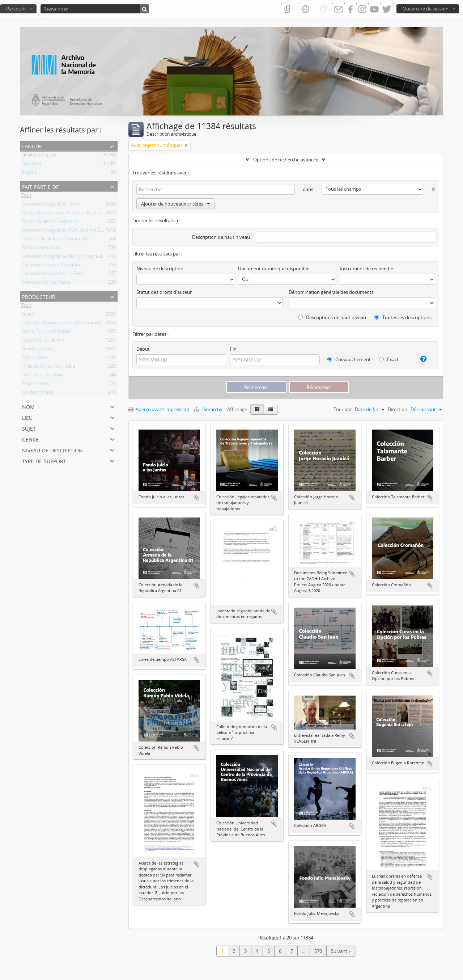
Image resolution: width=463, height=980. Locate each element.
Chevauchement (349, 359)
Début (143, 349)
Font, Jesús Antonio (42, 376)
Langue (32, 146)
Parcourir (16, 9)
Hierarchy (209, 409)
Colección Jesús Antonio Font (52, 275)
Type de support (44, 461)
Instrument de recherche (366, 269)
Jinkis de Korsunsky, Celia (48, 367)
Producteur (39, 296)
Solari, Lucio (34, 359)
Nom (28, 406)
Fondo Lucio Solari (41, 249)
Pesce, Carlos (35, 385)
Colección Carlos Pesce (46, 283)
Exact (389, 359)
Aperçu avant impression (159, 409)
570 (318, 951)
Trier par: (343, 409)
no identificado (38, 393)
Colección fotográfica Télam (51, 205)
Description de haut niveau (221, 237)
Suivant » (341, 951)
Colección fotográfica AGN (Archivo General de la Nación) (82, 231)
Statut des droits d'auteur (164, 292)
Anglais (29, 173)
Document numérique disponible (274, 269)
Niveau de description (52, 450)
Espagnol (31, 165)
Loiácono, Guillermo (43, 341)
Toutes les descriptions (403, 317)
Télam (28, 315)
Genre (30, 439)
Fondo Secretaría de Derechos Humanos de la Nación (78, 214)
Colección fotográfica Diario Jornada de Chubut (72, 257)
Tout (26, 197)
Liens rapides (323, 9)
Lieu (27, 417)
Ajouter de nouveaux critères (175, 204)
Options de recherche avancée (286, 160)
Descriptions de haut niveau (332, 317)
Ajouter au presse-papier (196, 498)
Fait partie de (41, 186)
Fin (233, 349)
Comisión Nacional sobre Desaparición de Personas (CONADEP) (89, 324)
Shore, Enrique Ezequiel (46, 333)
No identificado (38, 350)
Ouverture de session (426, 9)
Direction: (398, 409)
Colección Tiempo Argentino (52, 266)
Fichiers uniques (39, 156)
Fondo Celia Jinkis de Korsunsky (55, 240)
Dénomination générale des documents (331, 292)
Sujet (29, 428)
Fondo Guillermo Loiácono (50, 223)
